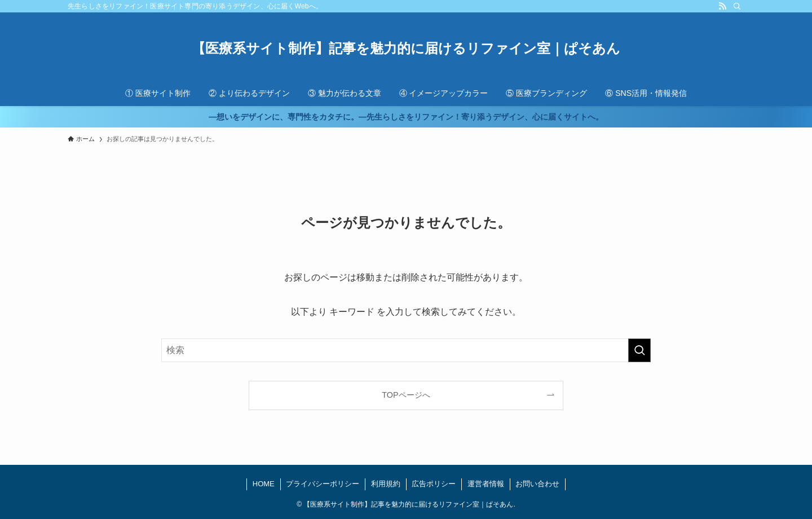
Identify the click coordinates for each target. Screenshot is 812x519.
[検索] (737, 6)
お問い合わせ (537, 484)
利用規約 (386, 484)
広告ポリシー (434, 484)
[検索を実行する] (639, 350)
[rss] (722, 6)
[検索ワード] (406, 350)
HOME (264, 484)
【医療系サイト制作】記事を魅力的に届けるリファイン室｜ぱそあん (406, 49)
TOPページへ (406, 395)
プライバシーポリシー (323, 484)
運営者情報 (486, 484)
